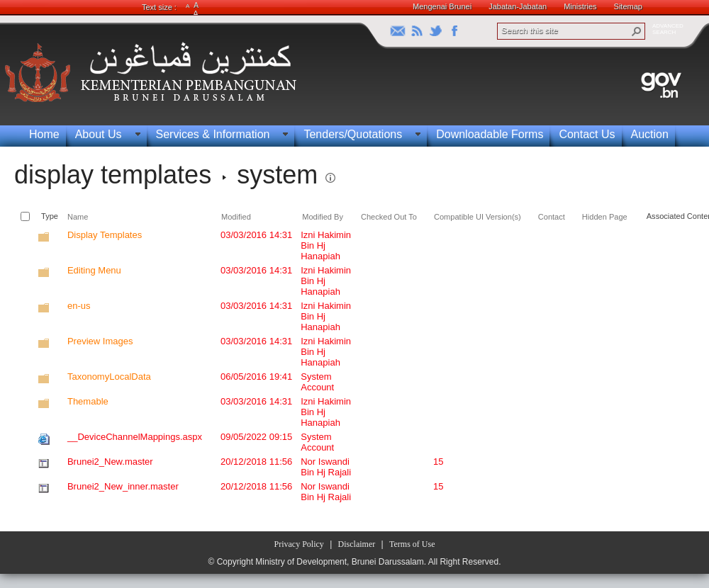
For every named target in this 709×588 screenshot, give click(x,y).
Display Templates (105, 235)
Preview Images (100, 341)
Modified (236, 217)
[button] (637, 31)
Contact (552, 217)
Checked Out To (389, 217)
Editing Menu (94, 270)
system (277, 175)
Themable (88, 401)
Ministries (580, 6)
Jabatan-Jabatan (518, 6)
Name (78, 217)
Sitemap (628, 6)
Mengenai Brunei (442, 6)
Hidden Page (605, 217)
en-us (79, 306)
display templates (113, 175)
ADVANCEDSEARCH (668, 29)
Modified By (323, 217)
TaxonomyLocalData (109, 377)
